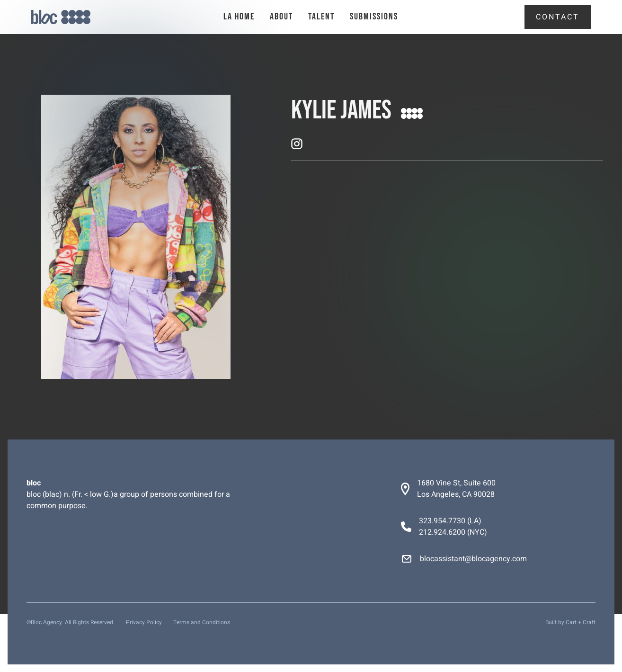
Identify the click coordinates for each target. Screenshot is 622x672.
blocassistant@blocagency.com (473, 559)
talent (321, 17)
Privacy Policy (144, 622)
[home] (77, 17)
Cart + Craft (581, 622)
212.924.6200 (442, 532)
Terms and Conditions (202, 622)
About (281, 17)
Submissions (374, 17)
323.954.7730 (442, 521)
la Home (239, 17)
